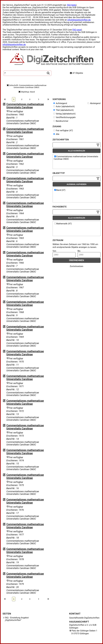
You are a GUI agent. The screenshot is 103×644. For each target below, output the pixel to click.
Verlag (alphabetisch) (64, 114)
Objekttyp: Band (27, 92)
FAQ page (77, 30)
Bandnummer (61, 121)
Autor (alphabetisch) (64, 106)
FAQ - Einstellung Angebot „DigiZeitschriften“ (17, 619)
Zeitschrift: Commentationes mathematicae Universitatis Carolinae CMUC (27, 86)
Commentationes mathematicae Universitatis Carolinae (25, 106)
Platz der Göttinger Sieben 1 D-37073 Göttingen (84, 632)
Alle (56, 134)
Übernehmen (77, 260)
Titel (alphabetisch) (63, 110)
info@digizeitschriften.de (79, 20)
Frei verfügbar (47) (63, 131)
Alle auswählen (77, 151)
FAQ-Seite (71, 5)
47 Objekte (76, 73)
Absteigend (94, 103)
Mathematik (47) (63, 224)
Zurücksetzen (77, 266)
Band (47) (60, 190)
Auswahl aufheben (77, 184)
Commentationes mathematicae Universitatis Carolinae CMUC (76, 158)
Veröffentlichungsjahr (65, 117)
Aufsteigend (60, 103)
